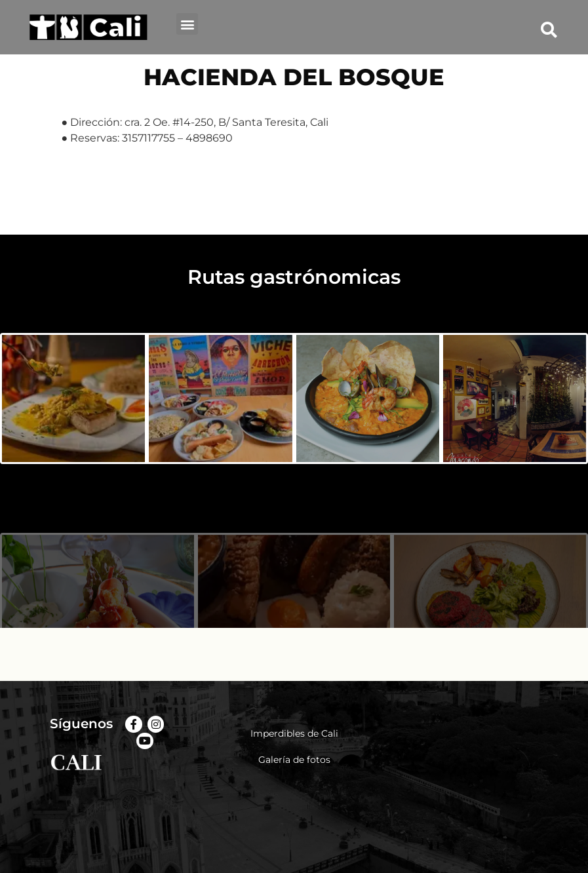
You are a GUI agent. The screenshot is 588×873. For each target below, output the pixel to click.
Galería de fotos (294, 760)
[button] (187, 24)
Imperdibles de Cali (294, 733)
